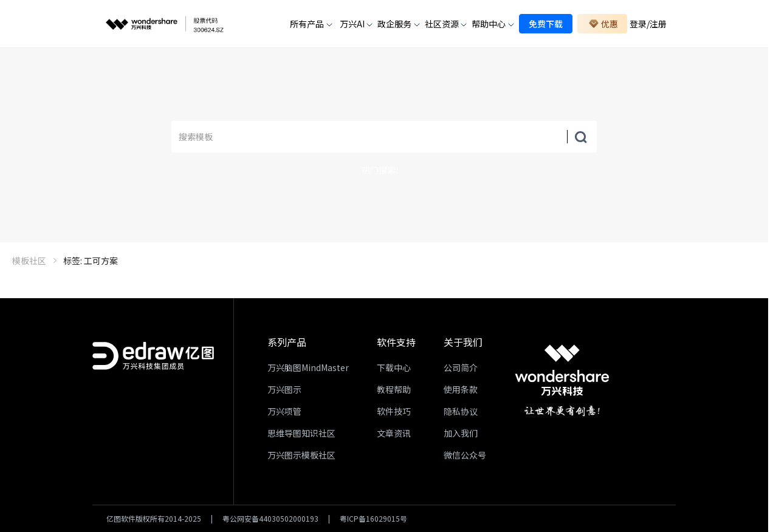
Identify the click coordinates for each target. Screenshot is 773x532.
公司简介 (461, 367)
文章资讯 (394, 433)
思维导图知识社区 (301, 433)
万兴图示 (284, 389)
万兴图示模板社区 (301, 455)
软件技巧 (394, 411)
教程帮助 (394, 389)
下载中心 (394, 367)
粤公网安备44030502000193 (270, 519)
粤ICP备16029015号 (373, 519)
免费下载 (546, 24)
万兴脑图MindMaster (308, 367)
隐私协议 (461, 411)
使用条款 (461, 389)
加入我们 (461, 433)
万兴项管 (284, 411)
